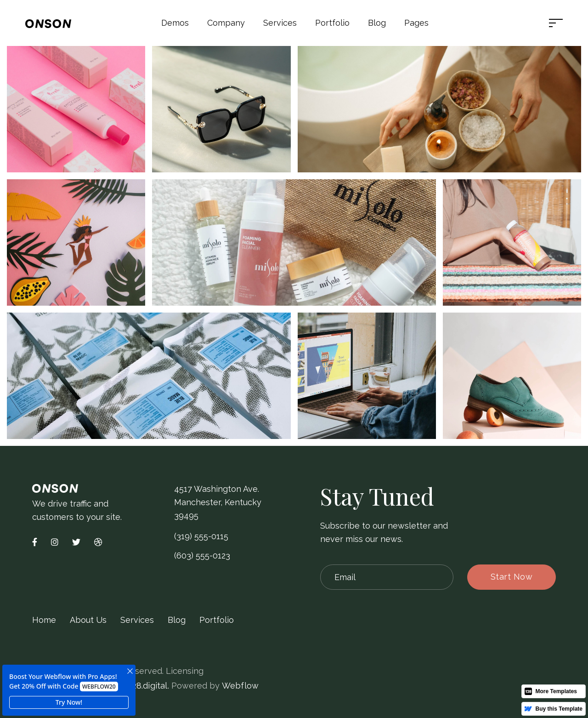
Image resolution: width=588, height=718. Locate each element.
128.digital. (148, 686)
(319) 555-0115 (201, 536)
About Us (88, 620)
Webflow (240, 686)
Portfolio (217, 620)
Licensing (185, 671)
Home (44, 620)
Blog (377, 23)
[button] (175, 23)
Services (137, 620)
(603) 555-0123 (202, 556)
